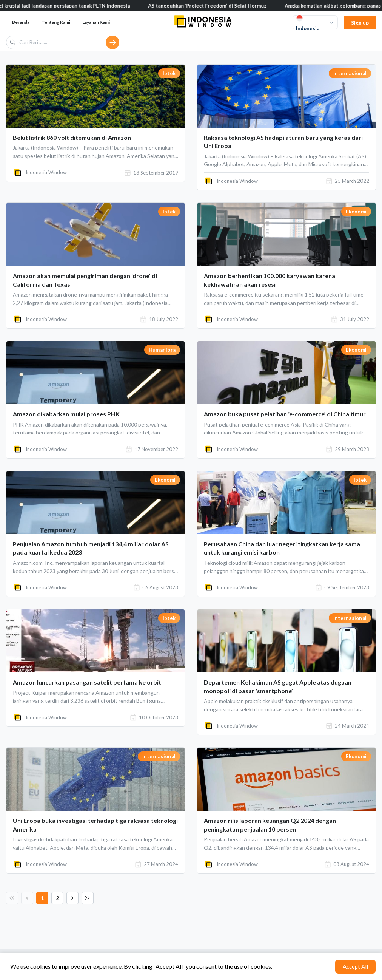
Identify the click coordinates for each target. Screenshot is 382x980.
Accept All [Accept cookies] (355, 966)
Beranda (21, 22)
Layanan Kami (96, 22)
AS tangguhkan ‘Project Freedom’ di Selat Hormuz (218, 6)
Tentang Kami (56, 22)
